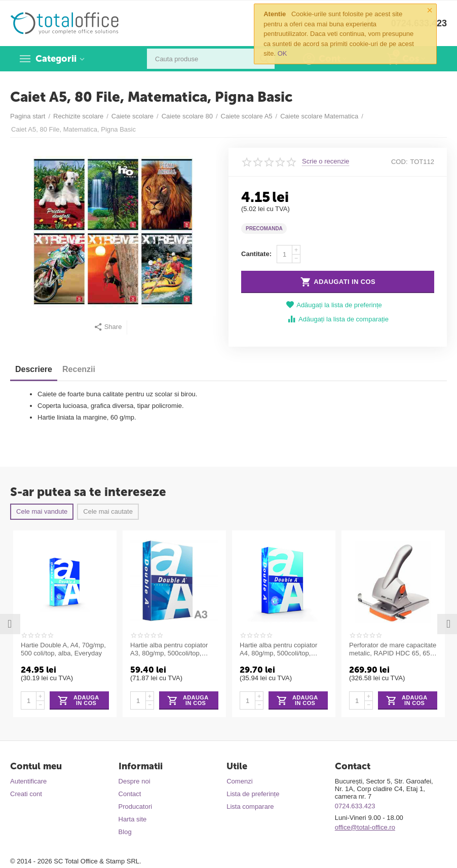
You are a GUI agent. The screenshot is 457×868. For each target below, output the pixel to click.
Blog (125, 832)
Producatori (136, 807)
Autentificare (28, 781)
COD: (399, 162)
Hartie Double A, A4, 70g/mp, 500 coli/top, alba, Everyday (63, 649)
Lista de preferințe (253, 794)
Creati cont (26, 794)
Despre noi (135, 781)
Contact (130, 794)
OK (282, 53)
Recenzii (79, 369)
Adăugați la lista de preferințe (334, 305)
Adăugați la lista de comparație (338, 319)
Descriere (34, 369)
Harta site (133, 819)
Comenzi (239, 781)
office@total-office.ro (365, 827)
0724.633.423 (355, 806)
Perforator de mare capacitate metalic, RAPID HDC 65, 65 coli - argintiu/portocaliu (393, 649)
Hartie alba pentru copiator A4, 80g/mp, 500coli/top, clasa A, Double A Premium (279, 649)
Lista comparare (250, 807)
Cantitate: (256, 254)
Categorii (56, 59)
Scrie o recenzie (326, 161)
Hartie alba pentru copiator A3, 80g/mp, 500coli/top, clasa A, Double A (169, 649)
